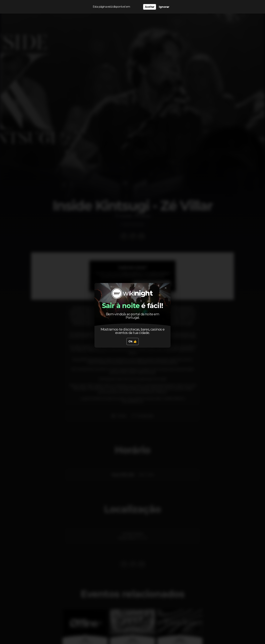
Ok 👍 (133, 341)
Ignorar (164, 7)
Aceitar (150, 7)
